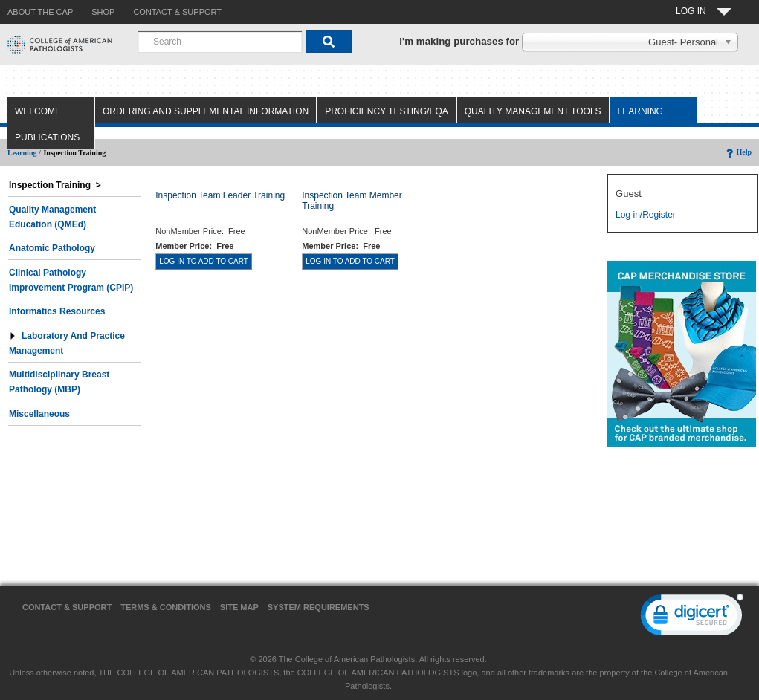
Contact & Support (67, 607)
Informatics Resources (57, 311)
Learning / (24, 153)
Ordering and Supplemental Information (206, 111)
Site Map (239, 607)
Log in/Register (646, 215)
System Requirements (319, 607)
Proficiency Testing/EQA (387, 111)
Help (738, 152)
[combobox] (220, 42)
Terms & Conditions (166, 607)
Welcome (38, 111)
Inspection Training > (55, 185)
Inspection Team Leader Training (220, 195)
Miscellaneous (39, 414)
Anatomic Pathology (52, 248)
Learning (640, 111)
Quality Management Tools (533, 111)
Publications (47, 137)
